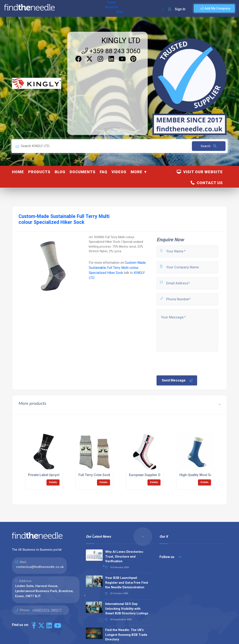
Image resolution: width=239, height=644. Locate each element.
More (137, 172)
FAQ (104, 172)
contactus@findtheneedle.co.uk (40, 567)
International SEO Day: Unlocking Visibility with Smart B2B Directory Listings (127, 609)
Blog (94, 8)
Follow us (170, 557)
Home (64, 8)
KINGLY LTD (121, 41)
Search (209, 146)
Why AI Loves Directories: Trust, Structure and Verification (124, 556)
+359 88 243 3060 (111, 51)
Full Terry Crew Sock (94, 475)
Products (39, 172)
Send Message (177, 380)
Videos (119, 172)
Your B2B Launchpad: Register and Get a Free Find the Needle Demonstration (127, 583)
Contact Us (207, 183)
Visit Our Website (200, 172)
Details (53, 482)
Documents (83, 172)
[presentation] (188, 363)
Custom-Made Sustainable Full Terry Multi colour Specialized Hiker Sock (117, 268)
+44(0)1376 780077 (47, 610)
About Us (80, 8)
